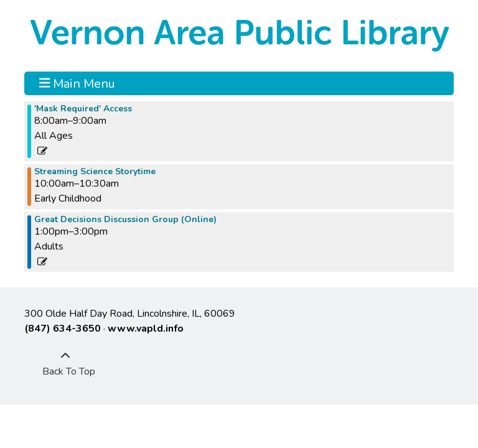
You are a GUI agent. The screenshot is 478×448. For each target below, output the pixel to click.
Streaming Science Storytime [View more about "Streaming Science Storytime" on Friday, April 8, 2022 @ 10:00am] (95, 172)
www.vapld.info (146, 329)
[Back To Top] (65, 364)
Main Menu (77, 83)
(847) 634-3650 (63, 329)
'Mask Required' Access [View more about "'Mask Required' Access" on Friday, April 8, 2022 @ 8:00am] (83, 109)
